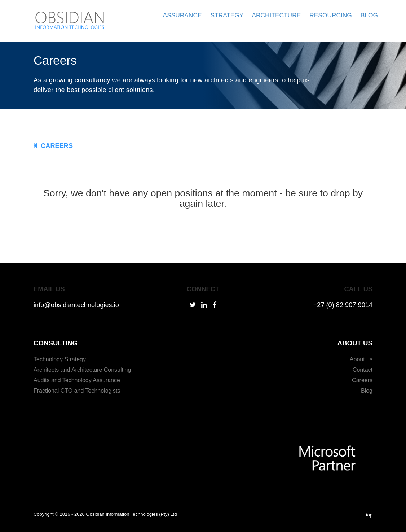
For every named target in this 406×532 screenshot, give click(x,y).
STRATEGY (227, 15)
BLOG (369, 15)
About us (361, 359)
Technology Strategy (60, 359)
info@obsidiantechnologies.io (76, 305)
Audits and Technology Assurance (77, 380)
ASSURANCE (182, 15)
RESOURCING (330, 15)
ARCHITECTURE (276, 15)
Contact (363, 370)
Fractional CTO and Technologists (77, 391)
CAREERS (53, 146)
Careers (362, 380)
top (369, 515)
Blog (367, 391)
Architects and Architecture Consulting (82, 370)
